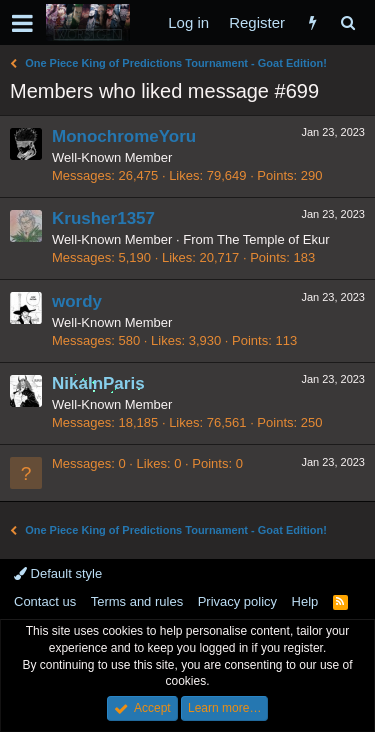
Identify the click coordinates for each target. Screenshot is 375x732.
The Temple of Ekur (273, 239)
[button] (22, 23)
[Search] (347, 22)
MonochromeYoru (124, 136)
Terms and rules (137, 601)
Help (305, 601)
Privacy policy (237, 601)
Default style (58, 573)
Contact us (45, 601)
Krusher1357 (103, 218)
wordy (77, 301)
